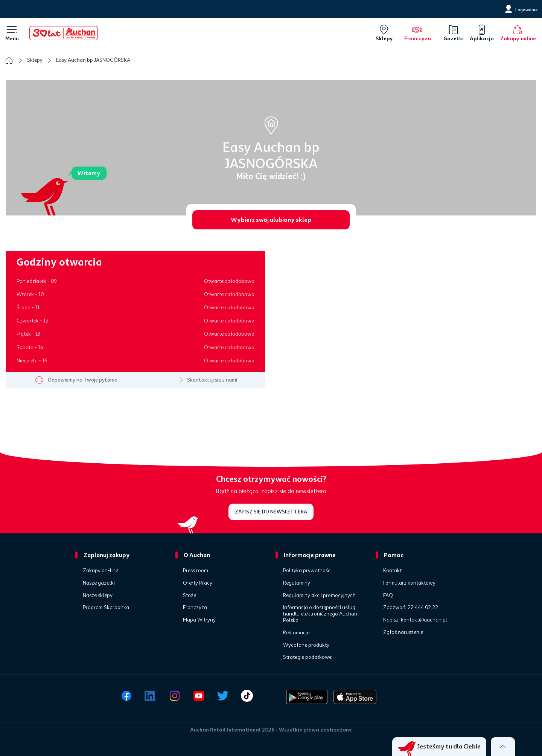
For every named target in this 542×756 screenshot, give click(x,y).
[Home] (64, 33)
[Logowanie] (520, 9)
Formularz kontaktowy (409, 583)
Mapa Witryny (199, 620)
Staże (190, 596)
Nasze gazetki (99, 583)
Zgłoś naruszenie (403, 632)
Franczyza (195, 608)
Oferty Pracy (198, 583)
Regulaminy (297, 583)
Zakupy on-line (100, 571)
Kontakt (392, 571)
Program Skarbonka (106, 608)
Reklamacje (296, 633)
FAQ (388, 596)
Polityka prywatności (307, 571)
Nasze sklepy (98, 596)
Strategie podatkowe (307, 657)
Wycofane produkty (306, 645)
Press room (196, 571)
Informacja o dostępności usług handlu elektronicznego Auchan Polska (320, 614)
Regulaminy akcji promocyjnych (319, 596)
